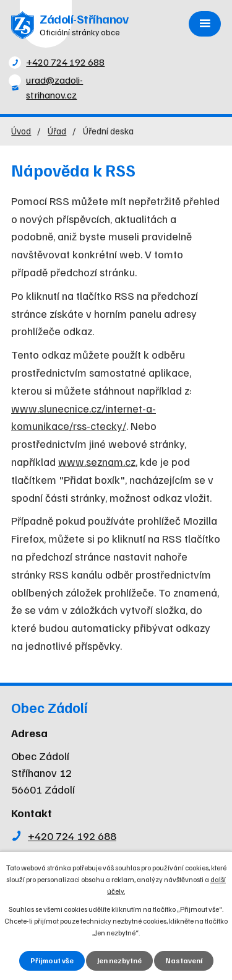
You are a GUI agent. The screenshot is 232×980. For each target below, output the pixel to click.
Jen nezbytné (119, 960)
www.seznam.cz (97, 462)
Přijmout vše (52, 960)
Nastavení (184, 960)
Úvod (21, 130)
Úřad (57, 130)
